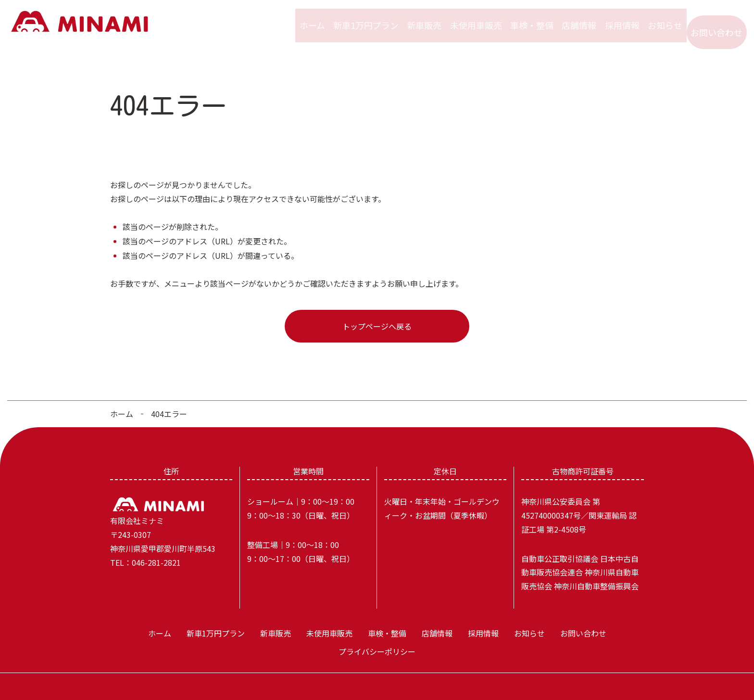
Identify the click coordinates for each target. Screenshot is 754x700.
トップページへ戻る (377, 313)
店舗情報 (573, 19)
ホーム (301, 19)
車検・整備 (524, 19)
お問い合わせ (716, 19)
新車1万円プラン (356, 19)
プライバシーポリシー (377, 638)
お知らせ (664, 19)
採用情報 (618, 19)
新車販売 (415, 19)
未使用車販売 (467, 19)
